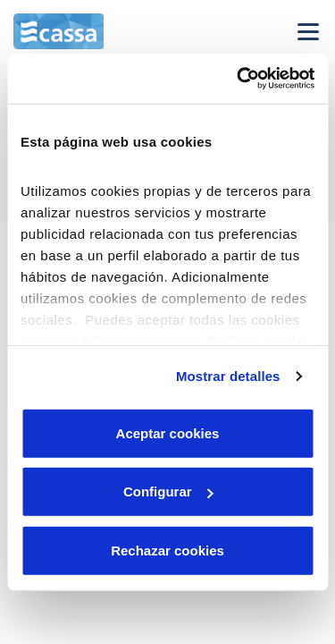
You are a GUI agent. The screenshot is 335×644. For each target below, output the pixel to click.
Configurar (168, 491)
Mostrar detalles (228, 376)
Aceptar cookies (168, 432)
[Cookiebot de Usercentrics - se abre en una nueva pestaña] (239, 79)
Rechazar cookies (167, 550)
